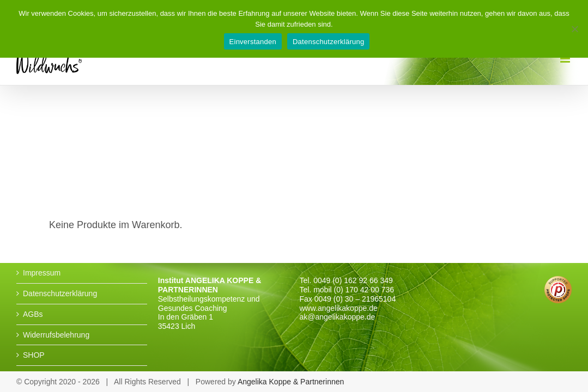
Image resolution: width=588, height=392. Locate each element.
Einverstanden (253, 42)
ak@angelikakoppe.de (338, 317)
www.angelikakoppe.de (339, 308)
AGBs (33, 314)
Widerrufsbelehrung (56, 335)
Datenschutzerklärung (60, 293)
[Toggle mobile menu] (566, 59)
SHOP (34, 355)
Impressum (42, 273)
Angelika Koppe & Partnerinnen (291, 382)
